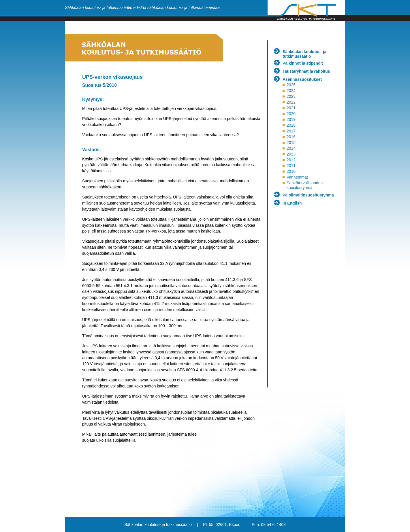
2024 (291, 91)
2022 (291, 102)
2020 (291, 114)
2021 (291, 108)
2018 (291, 125)
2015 (291, 143)
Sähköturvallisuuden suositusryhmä (305, 185)
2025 (291, 85)
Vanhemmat (297, 177)
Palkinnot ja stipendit (303, 63)
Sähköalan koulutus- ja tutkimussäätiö (304, 54)
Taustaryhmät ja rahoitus (306, 71)
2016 (291, 137)
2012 (291, 160)
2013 (291, 154)
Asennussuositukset (302, 79)
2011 (291, 166)
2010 (291, 171)
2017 (291, 131)
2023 (291, 96)
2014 (291, 148)
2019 (291, 119)
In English (292, 203)
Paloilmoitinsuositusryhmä (308, 195)
